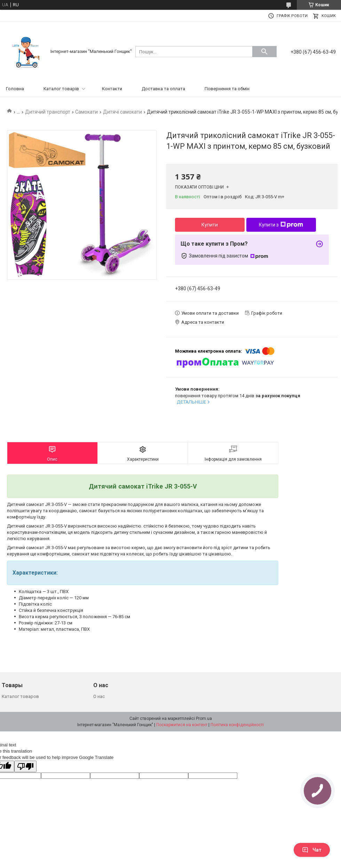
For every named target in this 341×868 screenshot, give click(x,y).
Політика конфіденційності (237, 725)
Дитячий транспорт (48, 112)
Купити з (281, 225)
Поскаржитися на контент (182, 725)
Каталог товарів (61, 89)
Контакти (112, 89)
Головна (15, 89)
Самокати (86, 112)
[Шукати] (264, 52)
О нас (99, 696)
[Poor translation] (25, 766)
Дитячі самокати (122, 112)
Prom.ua (204, 719)
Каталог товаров (20, 696)
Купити (210, 225)
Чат (312, 850)
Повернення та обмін (227, 89)
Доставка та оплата (163, 89)
